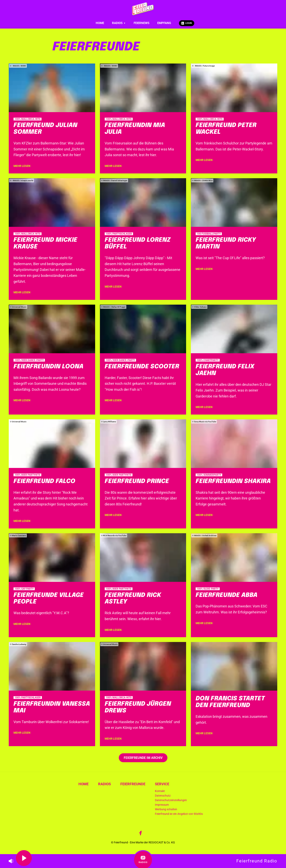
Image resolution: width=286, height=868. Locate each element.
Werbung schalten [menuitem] (166, 809)
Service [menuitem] (162, 784)
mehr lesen (22, 166)
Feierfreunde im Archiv (143, 758)
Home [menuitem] (100, 23)
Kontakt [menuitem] (160, 791)
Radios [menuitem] (119, 23)
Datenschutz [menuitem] (163, 796)
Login (187, 23)
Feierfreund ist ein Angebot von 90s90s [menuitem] (179, 814)
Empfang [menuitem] (164, 23)
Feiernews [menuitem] (142, 23)
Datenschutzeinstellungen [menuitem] (171, 800)
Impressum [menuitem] (162, 805)
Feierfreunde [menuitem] (133, 784)
